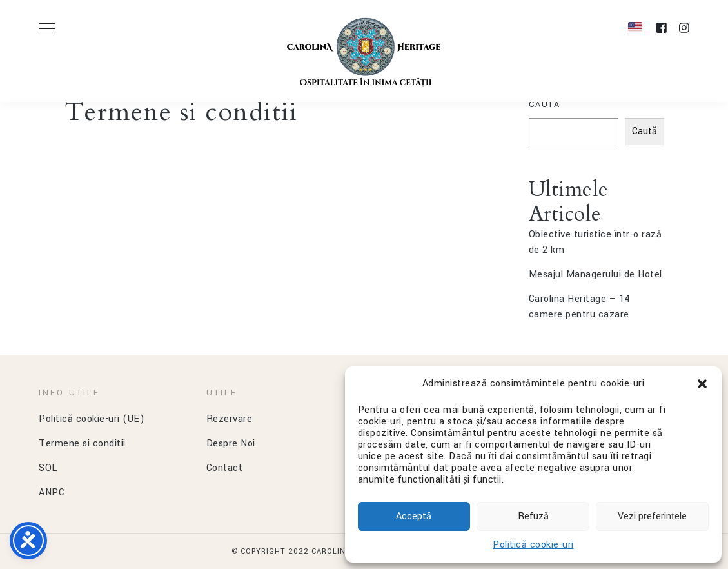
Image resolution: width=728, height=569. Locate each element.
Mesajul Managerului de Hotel (595, 275)
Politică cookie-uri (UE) (92, 419)
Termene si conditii (82, 444)
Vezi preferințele (652, 516)
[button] (702, 384)
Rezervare (230, 419)
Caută (545, 105)
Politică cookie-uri (533, 545)
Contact (225, 468)
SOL (48, 468)
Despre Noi (231, 444)
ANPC (52, 493)
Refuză (533, 516)
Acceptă (414, 516)
